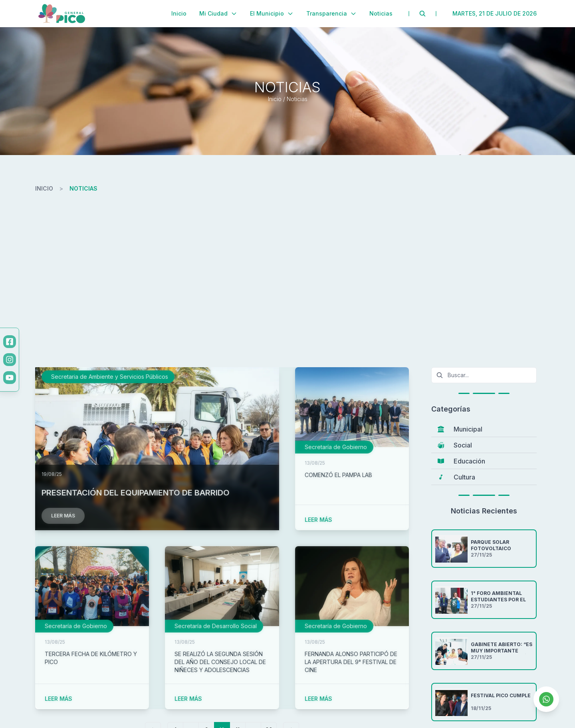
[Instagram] (10, 360)
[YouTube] (10, 378)
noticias (83, 188)
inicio (44, 188)
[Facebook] (10, 342)
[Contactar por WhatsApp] (546, 699)
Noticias (381, 13)
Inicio (179, 13)
